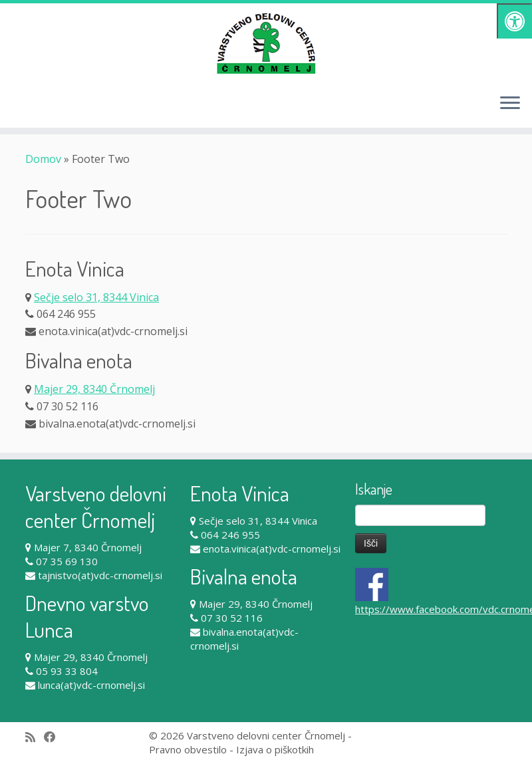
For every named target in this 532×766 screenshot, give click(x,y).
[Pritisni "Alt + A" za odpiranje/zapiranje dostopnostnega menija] (514, 21)
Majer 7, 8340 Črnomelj (88, 547)
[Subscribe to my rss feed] (35, 737)
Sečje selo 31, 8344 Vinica (96, 297)
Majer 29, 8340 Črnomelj (94, 389)
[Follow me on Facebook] (54, 737)
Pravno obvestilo (188, 749)
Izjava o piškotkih (275, 749)
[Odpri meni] (510, 104)
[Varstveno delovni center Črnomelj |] (266, 43)
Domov (43, 159)
